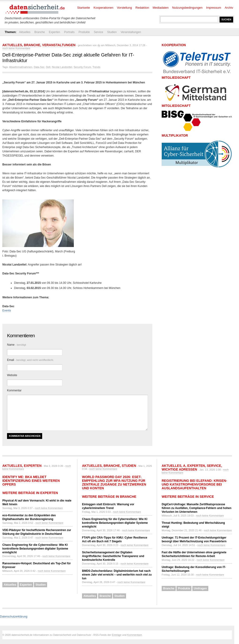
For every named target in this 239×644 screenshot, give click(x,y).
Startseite (84, 8)
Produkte (84, 32)
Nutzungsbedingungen (187, 8)
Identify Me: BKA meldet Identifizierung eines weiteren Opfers (31, 481)
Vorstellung (124, 8)
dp (99, 45)
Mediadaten (161, 8)
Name (17, 345)
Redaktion (142, 8)
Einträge (117, 635)
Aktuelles (25, 32)
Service (98, 32)
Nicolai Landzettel (62, 67)
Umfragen (200, 588)
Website (12, 375)
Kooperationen (103, 8)
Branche (40, 32)
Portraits (69, 32)
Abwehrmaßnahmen (21, 67)
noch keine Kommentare (16, 48)
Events (7, 311)
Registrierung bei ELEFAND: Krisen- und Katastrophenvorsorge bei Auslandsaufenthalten (194, 484)
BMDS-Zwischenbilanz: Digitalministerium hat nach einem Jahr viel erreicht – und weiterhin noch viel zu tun (117, 575)
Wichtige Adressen (179, 469)
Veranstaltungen (131, 32)
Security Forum (82, 67)
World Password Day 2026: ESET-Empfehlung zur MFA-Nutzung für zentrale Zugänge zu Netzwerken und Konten (114, 483)
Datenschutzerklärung (14, 617)
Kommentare (135, 635)
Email (30, 360)
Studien (112, 32)
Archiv (229, 8)
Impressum (214, 8)
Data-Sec (39, 67)
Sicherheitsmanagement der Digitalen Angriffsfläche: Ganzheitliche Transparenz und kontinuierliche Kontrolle (113, 556)
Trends (96, 67)
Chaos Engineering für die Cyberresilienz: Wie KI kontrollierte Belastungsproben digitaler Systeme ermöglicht (35, 549)
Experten (54, 32)
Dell (48, 67)
